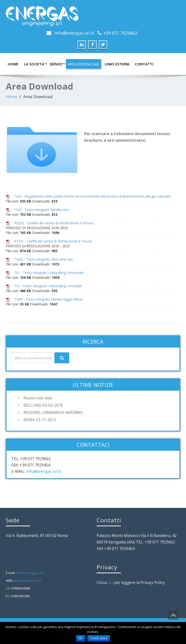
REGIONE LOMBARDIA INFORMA (53, 412)
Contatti (144, 64)
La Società (35, 64)
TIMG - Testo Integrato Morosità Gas (43, 259)
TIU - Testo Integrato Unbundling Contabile (48, 286)
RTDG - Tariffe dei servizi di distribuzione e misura (53, 241)
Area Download (83, 64)
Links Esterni (117, 64)
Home (13, 64)
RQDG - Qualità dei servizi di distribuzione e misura (54, 223)
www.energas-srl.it (27, 581)
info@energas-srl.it (74, 33)
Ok (81, 638)
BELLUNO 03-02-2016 (43, 405)
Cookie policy (99, 638)
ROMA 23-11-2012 (40, 420)
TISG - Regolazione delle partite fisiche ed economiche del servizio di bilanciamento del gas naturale (92, 196)
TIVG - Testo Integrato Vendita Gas (42, 210)
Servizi (57, 64)
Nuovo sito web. (38, 398)
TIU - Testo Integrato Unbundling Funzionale (49, 273)
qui (110, 582)
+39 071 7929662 (120, 33)
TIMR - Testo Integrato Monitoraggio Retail (48, 299)
